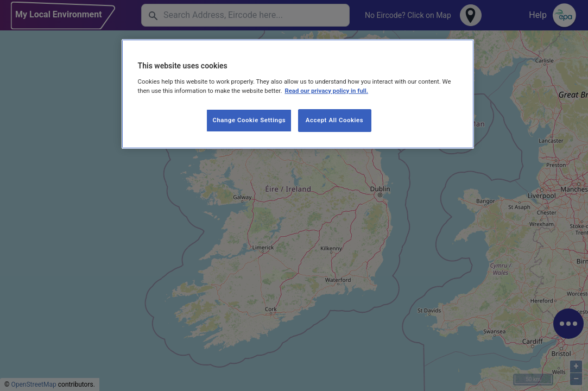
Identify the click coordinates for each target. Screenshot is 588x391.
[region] (298, 94)
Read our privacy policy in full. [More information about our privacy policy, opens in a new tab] (326, 91)
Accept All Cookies (334, 120)
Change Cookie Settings (249, 120)
